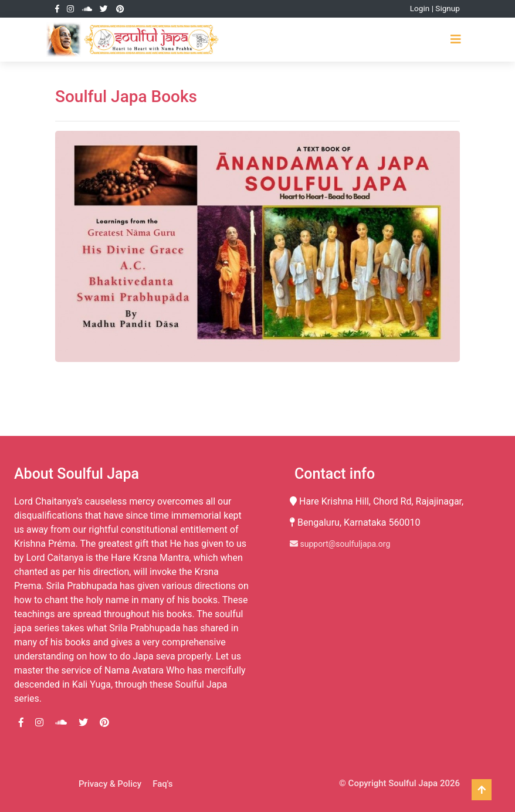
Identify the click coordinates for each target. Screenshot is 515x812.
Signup (448, 8)
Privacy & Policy (110, 784)
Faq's (162, 784)
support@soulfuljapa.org (340, 544)
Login (420, 8)
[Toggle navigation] (456, 39)
